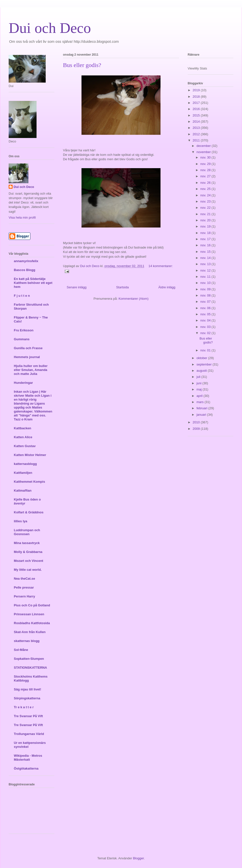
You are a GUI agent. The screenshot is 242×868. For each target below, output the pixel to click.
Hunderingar (23, 383)
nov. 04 (206, 320)
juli (199, 377)
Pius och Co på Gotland (32, 605)
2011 (197, 140)
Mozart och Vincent (29, 561)
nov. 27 (206, 176)
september (205, 364)
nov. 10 (206, 283)
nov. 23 (206, 201)
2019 (197, 90)
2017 (197, 103)
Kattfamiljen (23, 473)
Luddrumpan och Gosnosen (27, 532)
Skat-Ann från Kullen (30, 632)
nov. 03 (206, 327)
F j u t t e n (22, 296)
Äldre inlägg (167, 287)
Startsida (122, 287)
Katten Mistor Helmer (30, 455)
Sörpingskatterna (27, 698)
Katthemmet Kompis (29, 482)
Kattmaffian (23, 491)
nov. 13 (206, 264)
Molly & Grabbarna (28, 552)
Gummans (22, 339)
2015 (197, 115)
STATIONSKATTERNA (30, 668)
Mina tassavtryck (27, 543)
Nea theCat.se (24, 579)
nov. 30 (206, 157)
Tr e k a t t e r (24, 707)
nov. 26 (206, 183)
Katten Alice (23, 437)
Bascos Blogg (25, 270)
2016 (197, 109)
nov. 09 (206, 289)
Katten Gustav (25, 446)
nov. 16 (206, 245)
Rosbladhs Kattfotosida (32, 623)
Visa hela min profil (22, 217)
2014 (197, 122)
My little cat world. (28, 570)
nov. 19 (206, 226)
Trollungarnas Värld (29, 734)
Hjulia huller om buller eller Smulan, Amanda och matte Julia (31, 370)
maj (200, 389)
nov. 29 (206, 164)
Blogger (138, 858)
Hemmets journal (27, 357)
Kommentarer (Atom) (133, 299)
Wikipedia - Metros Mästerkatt (28, 758)
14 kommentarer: (161, 266)
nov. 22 (206, 208)
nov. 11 (206, 277)
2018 (197, 97)
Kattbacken (22, 428)
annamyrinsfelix (26, 261)
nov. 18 (206, 233)
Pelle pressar (24, 587)
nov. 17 (206, 239)
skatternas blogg (27, 641)
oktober (202, 358)
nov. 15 (206, 252)
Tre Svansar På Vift (28, 716)
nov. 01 (206, 350)
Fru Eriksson (24, 330)
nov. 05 (206, 314)
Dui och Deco (50, 28)
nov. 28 (206, 170)
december (204, 146)
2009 (197, 429)
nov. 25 (206, 189)
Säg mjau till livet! (28, 689)
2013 (197, 128)
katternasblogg (25, 464)
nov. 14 (206, 258)
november (204, 152)
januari (202, 415)
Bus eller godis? (82, 65)
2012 (197, 134)
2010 (197, 422)
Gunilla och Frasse (28, 348)
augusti (202, 371)
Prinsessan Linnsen (29, 614)
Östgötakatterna (26, 768)
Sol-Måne (21, 650)
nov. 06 (206, 308)
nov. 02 (206, 333)
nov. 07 (206, 302)
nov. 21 (206, 214)
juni (200, 383)
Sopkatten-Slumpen (29, 659)
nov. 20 (206, 220)
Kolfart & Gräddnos (29, 512)
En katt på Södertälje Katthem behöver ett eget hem (33, 283)
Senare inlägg (77, 287)
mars (201, 402)
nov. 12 (206, 270)
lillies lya (20, 521)
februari (202, 408)
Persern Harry (24, 596)
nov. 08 (206, 295)
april (200, 396)
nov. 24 (206, 195)
